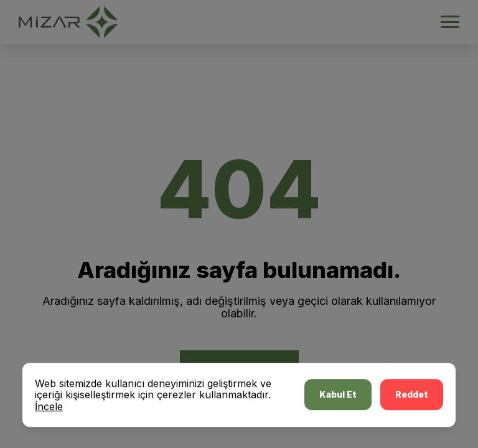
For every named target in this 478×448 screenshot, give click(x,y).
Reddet (412, 396)
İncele (49, 408)
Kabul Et (338, 396)
